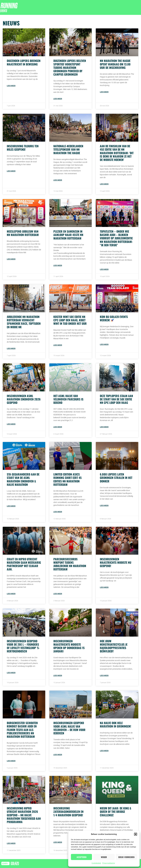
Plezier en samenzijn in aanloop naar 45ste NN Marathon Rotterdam (68, 235)
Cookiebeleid (96, 863)
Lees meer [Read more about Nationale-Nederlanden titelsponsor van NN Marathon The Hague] (58, 180)
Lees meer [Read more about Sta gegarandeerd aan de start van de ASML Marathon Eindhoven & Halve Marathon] (11, 506)
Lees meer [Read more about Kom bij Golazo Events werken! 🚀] (104, 344)
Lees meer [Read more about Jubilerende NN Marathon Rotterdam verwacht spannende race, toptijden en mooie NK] (11, 349)
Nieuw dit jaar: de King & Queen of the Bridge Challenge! (116, 812)
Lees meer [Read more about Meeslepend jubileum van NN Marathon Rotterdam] (11, 259)
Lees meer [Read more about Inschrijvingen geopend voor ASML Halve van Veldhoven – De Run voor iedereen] (58, 755)
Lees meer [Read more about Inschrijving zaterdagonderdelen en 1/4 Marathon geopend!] (58, 842)
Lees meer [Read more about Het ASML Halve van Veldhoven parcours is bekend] (58, 427)
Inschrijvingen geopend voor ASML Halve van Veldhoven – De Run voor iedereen (69, 728)
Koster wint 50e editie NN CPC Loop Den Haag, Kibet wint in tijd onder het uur (70, 320)
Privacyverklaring (109, 863)
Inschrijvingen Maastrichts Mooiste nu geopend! (116, 562)
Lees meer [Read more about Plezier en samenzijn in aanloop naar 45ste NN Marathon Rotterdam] (58, 265)
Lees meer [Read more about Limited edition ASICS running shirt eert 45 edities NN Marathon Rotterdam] (58, 512)
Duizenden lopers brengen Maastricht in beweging (24, 62)
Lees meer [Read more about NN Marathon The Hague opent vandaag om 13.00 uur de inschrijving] (104, 92)
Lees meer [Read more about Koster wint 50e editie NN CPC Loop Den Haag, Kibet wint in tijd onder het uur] (58, 345)
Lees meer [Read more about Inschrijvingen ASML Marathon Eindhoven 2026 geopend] (11, 424)
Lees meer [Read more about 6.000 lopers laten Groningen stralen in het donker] (104, 506)
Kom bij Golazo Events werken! (114, 318)
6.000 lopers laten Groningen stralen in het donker (116, 478)
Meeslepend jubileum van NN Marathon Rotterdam (23, 233)
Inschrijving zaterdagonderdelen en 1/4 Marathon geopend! (68, 812)
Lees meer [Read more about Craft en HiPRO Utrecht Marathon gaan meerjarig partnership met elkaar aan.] (11, 594)
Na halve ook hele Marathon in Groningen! (115, 725)
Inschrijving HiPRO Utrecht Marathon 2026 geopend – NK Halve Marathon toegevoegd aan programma (24, 815)
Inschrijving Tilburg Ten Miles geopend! (23, 148)
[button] (136, 834)
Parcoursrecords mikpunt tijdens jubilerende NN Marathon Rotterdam (70, 564)
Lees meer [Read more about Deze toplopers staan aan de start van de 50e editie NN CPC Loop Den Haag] (104, 427)
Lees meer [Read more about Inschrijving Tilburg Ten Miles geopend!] (11, 171)
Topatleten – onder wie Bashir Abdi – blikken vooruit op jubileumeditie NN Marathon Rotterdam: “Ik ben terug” (116, 238)
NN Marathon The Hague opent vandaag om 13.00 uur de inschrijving (115, 64)
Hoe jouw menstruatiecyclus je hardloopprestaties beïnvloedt (114, 646)
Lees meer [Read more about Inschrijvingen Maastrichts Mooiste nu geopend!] (104, 587)
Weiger (104, 857)
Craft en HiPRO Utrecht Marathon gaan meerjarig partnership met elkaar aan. (24, 564)
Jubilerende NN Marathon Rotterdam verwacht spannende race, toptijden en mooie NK (24, 322)
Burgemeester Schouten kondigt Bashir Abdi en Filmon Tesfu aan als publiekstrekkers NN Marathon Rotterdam (22, 730)
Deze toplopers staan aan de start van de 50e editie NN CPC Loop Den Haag (116, 399)
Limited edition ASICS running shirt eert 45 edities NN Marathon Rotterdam (68, 479)
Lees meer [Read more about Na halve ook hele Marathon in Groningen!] (104, 751)
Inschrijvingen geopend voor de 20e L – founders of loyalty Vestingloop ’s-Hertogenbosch (23, 646)
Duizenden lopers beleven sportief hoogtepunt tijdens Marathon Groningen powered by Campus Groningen (70, 67)
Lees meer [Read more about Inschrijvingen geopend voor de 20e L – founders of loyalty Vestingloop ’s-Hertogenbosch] (11, 673)
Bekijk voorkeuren (126, 857)
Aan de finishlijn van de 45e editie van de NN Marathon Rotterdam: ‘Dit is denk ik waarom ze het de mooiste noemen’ (117, 153)
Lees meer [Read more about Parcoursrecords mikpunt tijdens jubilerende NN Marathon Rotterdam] (58, 594)
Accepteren (82, 857)
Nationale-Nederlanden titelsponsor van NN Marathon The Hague (68, 149)
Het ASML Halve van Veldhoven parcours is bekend (68, 399)
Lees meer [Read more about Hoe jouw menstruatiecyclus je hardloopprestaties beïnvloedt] (104, 676)
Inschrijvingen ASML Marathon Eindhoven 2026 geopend (24, 399)
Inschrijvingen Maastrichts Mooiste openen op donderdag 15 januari (69, 646)
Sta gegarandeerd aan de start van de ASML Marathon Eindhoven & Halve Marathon (23, 479)
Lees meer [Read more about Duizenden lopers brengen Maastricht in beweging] (11, 86)
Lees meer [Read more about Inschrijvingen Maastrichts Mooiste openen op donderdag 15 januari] (58, 676)
